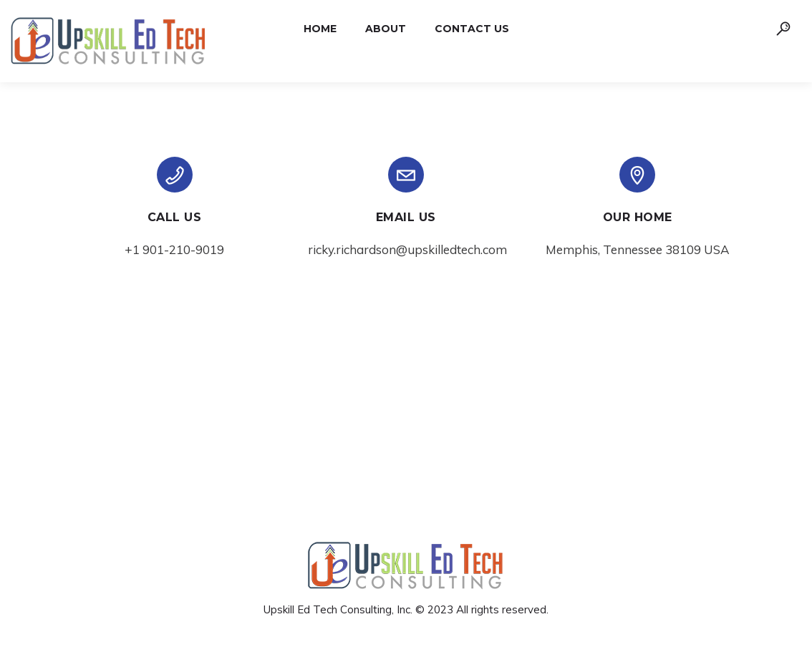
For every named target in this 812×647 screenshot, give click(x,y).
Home (320, 29)
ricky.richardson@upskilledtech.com (407, 249)
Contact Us (472, 29)
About (386, 29)
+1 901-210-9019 (174, 249)
